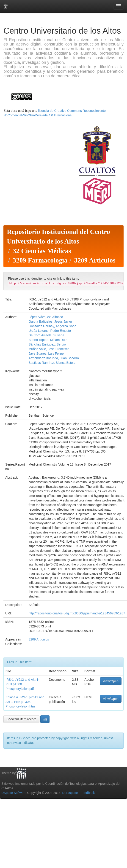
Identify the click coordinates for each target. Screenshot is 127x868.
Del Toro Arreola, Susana (46, 335)
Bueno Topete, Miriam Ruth (48, 340)
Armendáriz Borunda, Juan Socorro (54, 358)
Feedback (88, 793)
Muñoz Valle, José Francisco (49, 349)
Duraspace (70, 793)
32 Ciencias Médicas (42, 251)
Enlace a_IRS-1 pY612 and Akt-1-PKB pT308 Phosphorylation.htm (25, 702)
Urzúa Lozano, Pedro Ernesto (50, 331)
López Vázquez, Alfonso (46, 317)
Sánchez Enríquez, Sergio (47, 344)
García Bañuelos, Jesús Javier (50, 321)
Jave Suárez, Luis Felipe (46, 354)
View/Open (111, 681)
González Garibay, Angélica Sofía (52, 326)
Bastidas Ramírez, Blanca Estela (52, 363)
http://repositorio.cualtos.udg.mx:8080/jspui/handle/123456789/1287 (77, 613)
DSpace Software (14, 793)
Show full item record (21, 719)
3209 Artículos (95, 260)
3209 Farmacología (40, 260)
